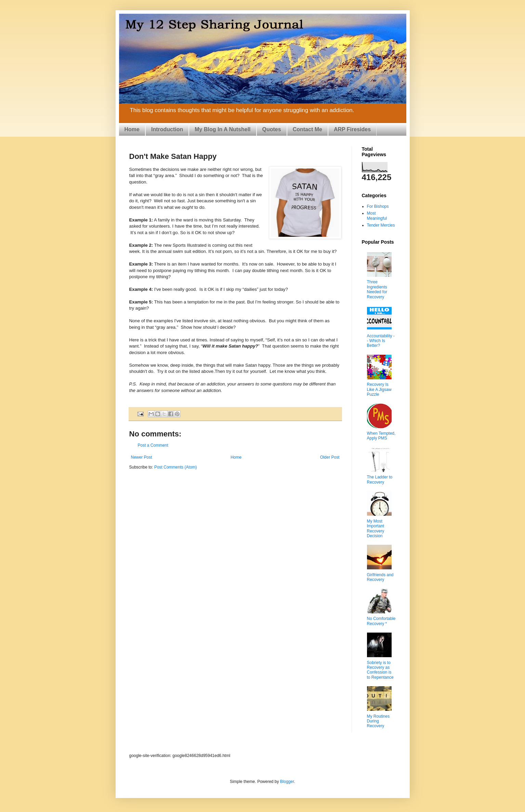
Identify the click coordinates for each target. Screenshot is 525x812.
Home (132, 129)
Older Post (330, 457)
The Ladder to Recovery (380, 479)
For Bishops (378, 206)
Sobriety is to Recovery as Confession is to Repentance (380, 670)
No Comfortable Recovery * (381, 621)
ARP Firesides (352, 129)
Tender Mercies (381, 225)
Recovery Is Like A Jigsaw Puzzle (379, 389)
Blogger (287, 782)
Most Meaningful (377, 216)
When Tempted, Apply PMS (381, 436)
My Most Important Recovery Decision (376, 529)
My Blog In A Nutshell (222, 129)
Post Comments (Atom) (176, 467)
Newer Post (142, 457)
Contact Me (307, 129)
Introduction (167, 129)
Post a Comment (153, 445)
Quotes (272, 129)
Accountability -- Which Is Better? (381, 341)
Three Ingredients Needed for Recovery (377, 289)
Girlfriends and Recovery (380, 577)
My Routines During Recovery (378, 721)
